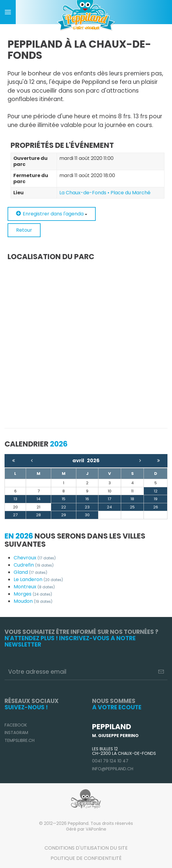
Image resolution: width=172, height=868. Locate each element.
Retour (24, 230)
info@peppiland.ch (113, 769)
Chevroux (35, 558)
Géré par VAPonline (86, 829)
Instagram (16, 733)
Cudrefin (34, 565)
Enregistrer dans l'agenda (52, 214)
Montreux (34, 587)
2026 (93, 461)
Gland (30, 572)
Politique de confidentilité (86, 858)
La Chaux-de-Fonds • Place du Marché (105, 193)
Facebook (16, 725)
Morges (33, 594)
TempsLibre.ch (20, 740)
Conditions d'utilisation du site (86, 848)
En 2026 (19, 536)
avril (80, 461)
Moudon (33, 601)
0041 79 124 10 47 (110, 761)
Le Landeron (38, 579)
